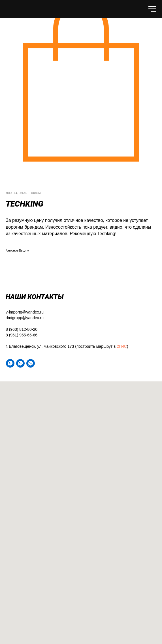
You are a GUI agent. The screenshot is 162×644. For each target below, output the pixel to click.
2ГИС (122, 346)
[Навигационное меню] (152, 9)
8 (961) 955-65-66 (22, 335)
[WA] (10, 363)
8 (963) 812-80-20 (22, 329)
